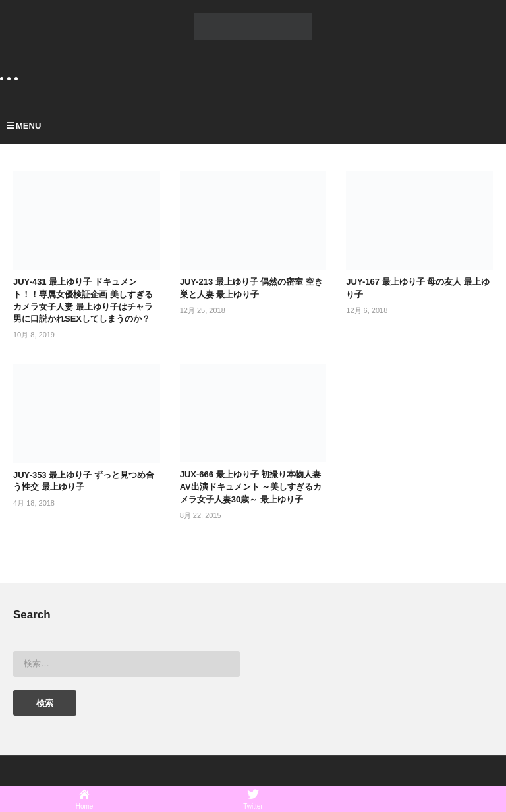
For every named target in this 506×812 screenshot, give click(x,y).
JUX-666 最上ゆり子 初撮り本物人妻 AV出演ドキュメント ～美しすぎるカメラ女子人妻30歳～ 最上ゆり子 (251, 487)
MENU (24, 126)
